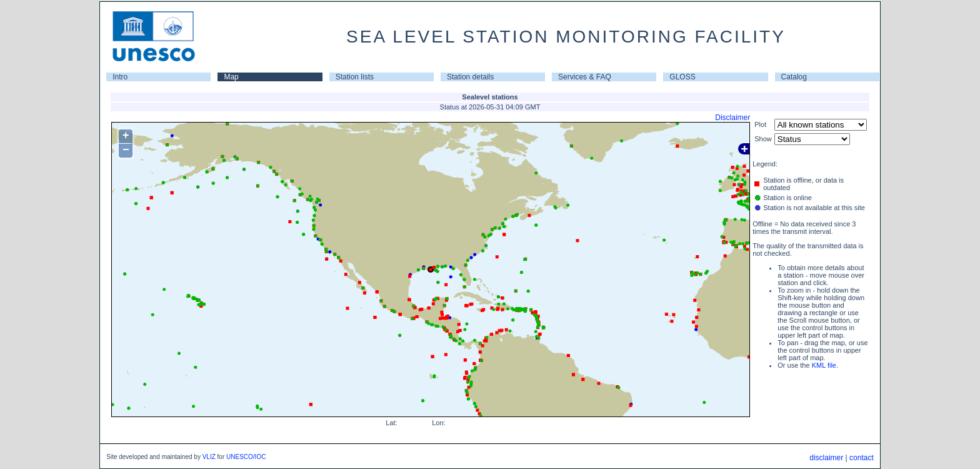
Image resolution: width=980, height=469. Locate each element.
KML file (824, 365)
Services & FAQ (585, 77)
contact (862, 458)
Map (231, 77)
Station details (470, 77)
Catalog (794, 77)
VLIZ (209, 457)
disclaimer (826, 458)
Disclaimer (732, 118)
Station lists (355, 77)
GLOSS (682, 77)
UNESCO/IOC (246, 457)
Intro (120, 77)
